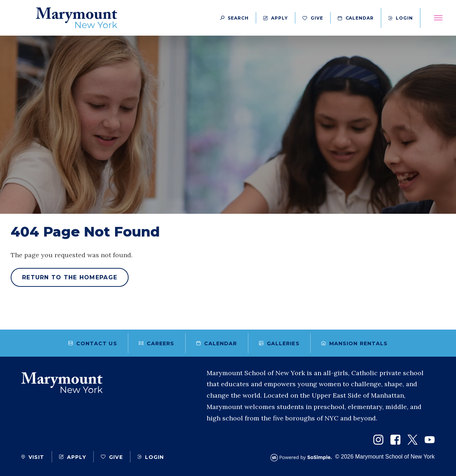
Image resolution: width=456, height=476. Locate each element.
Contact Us (93, 343)
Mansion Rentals (355, 343)
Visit (33, 457)
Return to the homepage (70, 277)
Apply (276, 18)
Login (401, 18)
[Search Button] (234, 18)
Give (313, 18)
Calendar (356, 18)
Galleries (279, 343)
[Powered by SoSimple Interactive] (303, 458)
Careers (157, 343)
